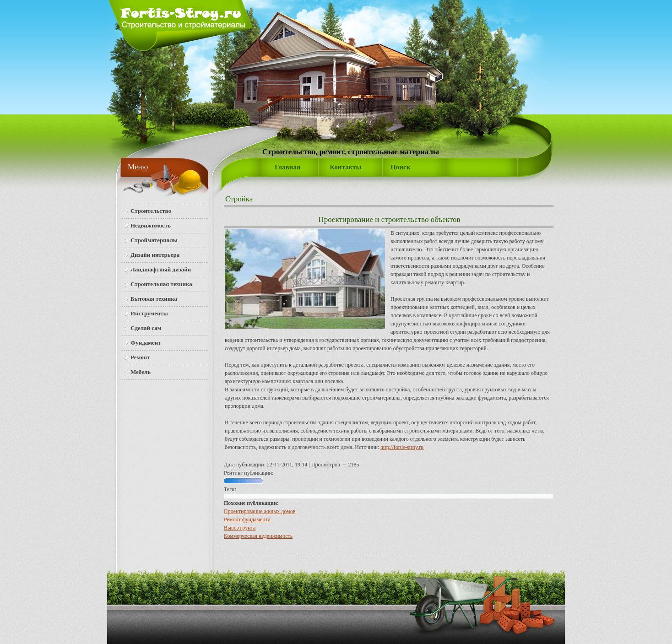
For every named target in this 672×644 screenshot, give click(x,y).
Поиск (400, 167)
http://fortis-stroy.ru (402, 447)
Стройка (239, 199)
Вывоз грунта (240, 528)
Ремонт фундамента (247, 520)
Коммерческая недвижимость (258, 536)
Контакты (345, 167)
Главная (287, 167)
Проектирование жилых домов (260, 511)
